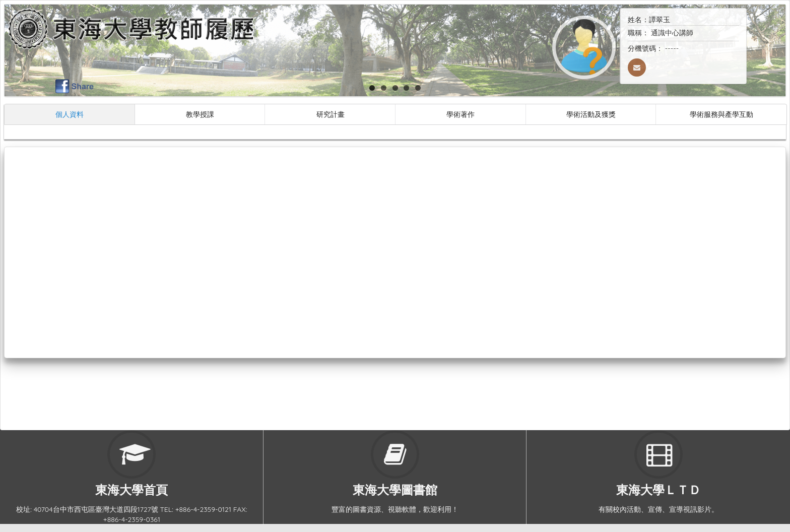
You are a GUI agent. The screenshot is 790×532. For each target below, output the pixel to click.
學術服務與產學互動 (721, 114)
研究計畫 (331, 114)
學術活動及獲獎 (591, 114)
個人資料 (70, 114)
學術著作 (460, 114)
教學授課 (200, 114)
